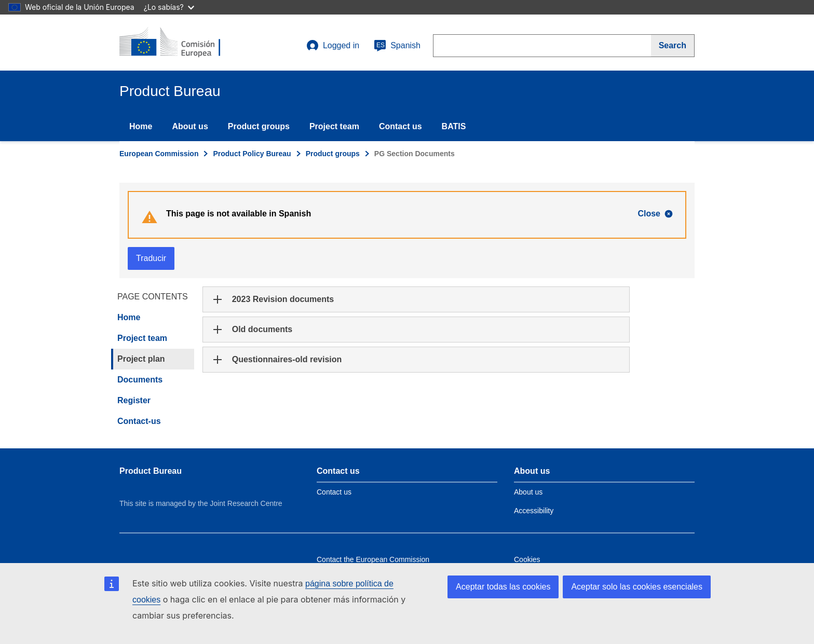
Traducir (151, 258)
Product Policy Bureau (252, 154)
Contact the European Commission (373, 559)
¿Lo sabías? (169, 7)
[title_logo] (182, 43)
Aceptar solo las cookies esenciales (637, 587)
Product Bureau (151, 471)
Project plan (141, 359)
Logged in (333, 46)
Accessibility (534, 511)
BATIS (454, 126)
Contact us (401, 126)
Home (141, 126)
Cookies (527, 559)
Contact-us (139, 421)
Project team (334, 126)
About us (190, 126)
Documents (140, 380)
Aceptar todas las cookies (503, 587)
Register (134, 400)
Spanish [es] (397, 46)
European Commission (159, 154)
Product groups (259, 126)
